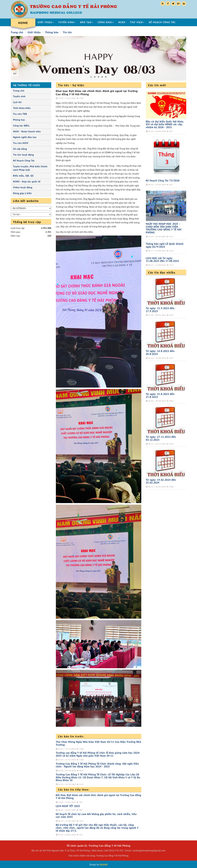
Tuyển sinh (19, 96)
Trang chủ (17, 32)
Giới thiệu (34, 32)
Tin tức (68, 32)
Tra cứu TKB (20, 114)
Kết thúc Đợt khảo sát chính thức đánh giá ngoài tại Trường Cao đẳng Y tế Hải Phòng (99, 797)
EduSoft (104, 865)
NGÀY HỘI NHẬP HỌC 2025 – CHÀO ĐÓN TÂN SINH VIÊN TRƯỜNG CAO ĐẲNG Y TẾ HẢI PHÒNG (164, 228)
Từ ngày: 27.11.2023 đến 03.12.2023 (161, 438)
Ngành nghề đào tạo (25, 137)
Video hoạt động (23, 187)
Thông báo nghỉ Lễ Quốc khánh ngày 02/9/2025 (165, 245)
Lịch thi (17, 102)
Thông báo (52, 32)
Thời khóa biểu (22, 108)
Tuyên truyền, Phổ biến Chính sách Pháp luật (30, 168)
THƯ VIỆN (137, 22)
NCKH (122, 22)
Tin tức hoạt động (23, 155)
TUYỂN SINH (67, 22)
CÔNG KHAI (106, 22)
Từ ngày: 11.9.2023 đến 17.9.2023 (160, 310)
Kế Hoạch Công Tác (24, 161)
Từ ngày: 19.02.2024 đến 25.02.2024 (161, 481)
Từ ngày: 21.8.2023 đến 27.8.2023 (160, 396)
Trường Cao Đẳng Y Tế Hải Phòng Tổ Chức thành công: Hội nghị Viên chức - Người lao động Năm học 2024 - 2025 (97, 765)
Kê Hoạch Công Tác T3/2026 (163, 181)
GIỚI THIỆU (46, 22)
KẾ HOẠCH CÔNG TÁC (162, 22)
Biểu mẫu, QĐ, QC (23, 176)
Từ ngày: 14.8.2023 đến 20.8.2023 (160, 353)
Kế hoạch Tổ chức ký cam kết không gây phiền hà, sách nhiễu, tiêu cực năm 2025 (96, 816)
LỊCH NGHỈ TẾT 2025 (68, 806)
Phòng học (19, 120)
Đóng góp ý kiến (22, 193)
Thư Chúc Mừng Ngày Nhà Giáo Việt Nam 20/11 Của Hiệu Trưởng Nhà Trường (99, 743)
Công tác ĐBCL (21, 126)
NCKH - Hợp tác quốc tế (27, 182)
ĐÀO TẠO (87, 22)
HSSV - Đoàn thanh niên (27, 131)
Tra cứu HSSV (21, 143)
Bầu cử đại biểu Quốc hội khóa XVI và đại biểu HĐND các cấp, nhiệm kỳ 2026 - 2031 (165, 124)
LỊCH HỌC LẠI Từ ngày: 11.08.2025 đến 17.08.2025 (163, 260)
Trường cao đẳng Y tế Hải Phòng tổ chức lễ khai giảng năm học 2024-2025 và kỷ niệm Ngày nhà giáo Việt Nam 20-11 (98, 754)
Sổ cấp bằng (20, 149)
